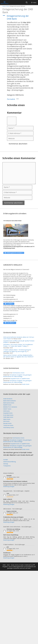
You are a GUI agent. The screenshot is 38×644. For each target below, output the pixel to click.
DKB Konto (6, 411)
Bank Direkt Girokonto (10, 401)
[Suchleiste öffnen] (27, 3)
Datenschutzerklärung (10, 462)
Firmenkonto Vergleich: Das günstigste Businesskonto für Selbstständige (17, 376)
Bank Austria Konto (9, 403)
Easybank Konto (8, 413)
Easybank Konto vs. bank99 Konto (20, 379)
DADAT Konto (7, 409)
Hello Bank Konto (8, 417)
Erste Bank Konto (8, 415)
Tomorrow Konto (8, 425)
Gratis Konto (26, 384)
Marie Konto (7, 419)
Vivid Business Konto (18, 373)
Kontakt (6, 460)
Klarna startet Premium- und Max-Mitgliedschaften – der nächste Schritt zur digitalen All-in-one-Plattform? (18, 356)
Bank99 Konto (7, 405)
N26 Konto (6, 421)
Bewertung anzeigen (9, 486)
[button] (19, 17)
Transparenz (7, 466)
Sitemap (6, 464)
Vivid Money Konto (9, 427)
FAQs (8, 6)
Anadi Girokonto (8, 399)
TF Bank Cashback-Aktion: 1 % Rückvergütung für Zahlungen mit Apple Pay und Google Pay (17, 351)
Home (4, 6)
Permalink (13, 99)
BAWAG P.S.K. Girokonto (10, 407)
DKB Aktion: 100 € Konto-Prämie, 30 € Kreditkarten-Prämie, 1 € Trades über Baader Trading (18, 345)
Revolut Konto (7, 423)
